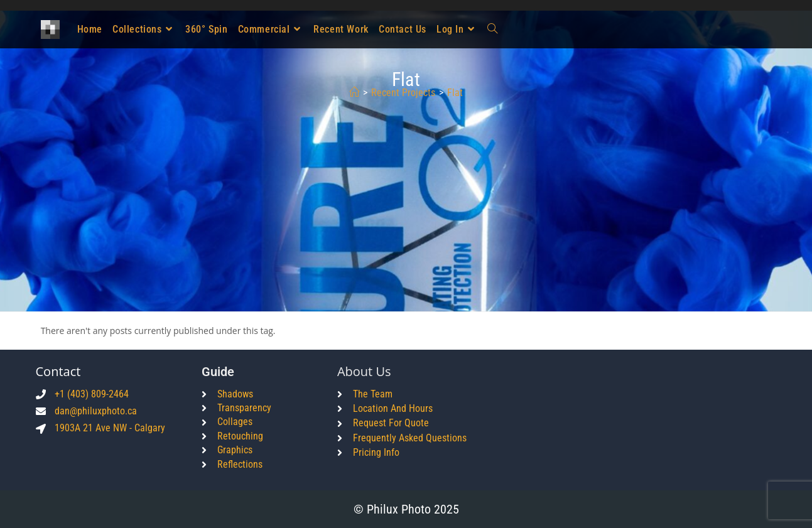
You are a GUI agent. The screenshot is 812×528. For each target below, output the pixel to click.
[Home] (354, 93)
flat (455, 93)
